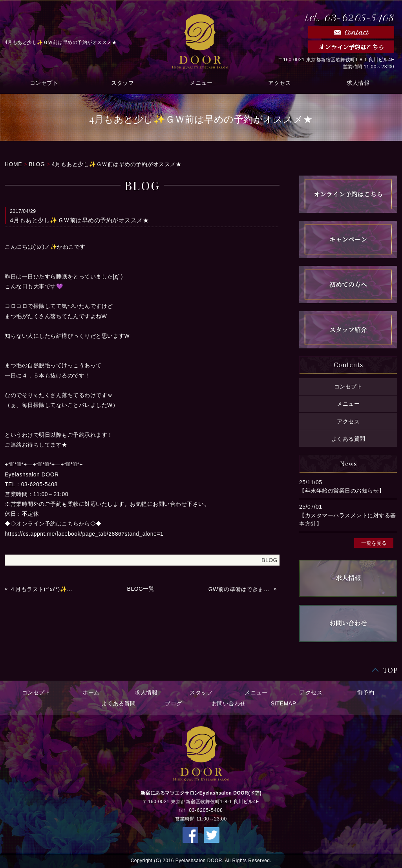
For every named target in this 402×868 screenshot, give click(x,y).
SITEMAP (284, 703)
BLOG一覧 (141, 589)
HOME (13, 164)
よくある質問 (348, 439)
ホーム (91, 692)
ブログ (174, 703)
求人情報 (358, 83)
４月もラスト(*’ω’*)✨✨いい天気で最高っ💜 (42, 589)
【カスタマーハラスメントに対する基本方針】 (348, 519)
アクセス (280, 83)
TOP (390, 670)
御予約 (366, 692)
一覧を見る (374, 543)
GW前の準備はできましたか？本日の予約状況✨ (240, 589)
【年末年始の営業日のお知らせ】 (342, 491)
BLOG (37, 164)
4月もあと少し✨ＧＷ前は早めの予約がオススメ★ (117, 164)
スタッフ (122, 83)
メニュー (201, 83)
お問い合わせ (229, 703)
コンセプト (44, 83)
